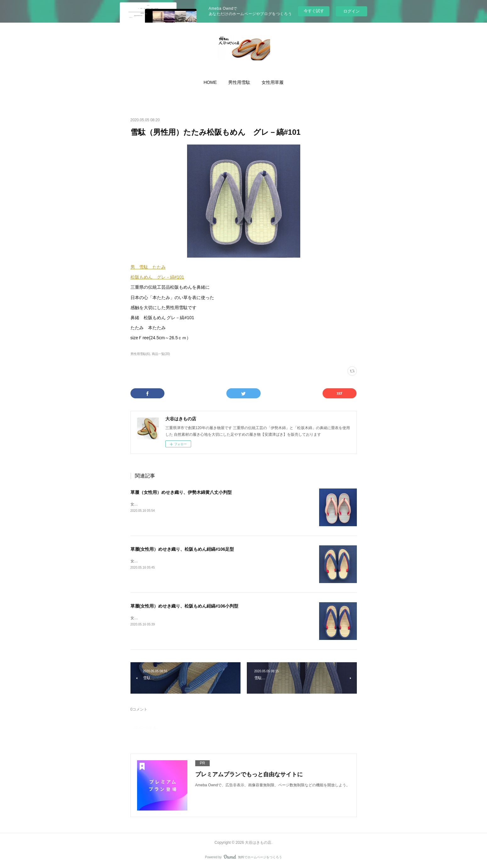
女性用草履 (273, 82)
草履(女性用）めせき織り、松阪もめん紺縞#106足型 (182, 549)
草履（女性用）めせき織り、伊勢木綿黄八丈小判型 (181, 492)
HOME (210, 82)
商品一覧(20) (161, 354)
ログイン (351, 11)
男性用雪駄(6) (140, 354)
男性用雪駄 (239, 82)
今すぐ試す (314, 11)
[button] (210, 82)
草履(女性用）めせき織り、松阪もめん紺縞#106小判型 (185, 606)
